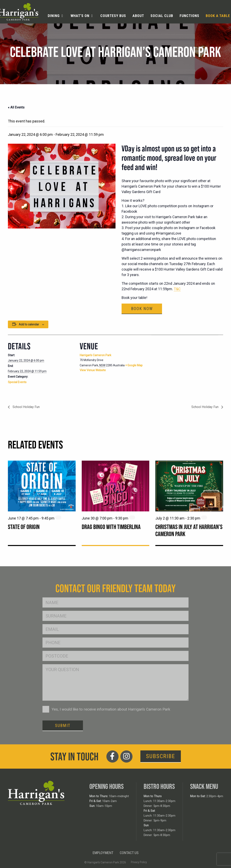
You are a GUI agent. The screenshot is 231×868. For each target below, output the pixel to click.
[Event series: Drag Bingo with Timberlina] (132, 517)
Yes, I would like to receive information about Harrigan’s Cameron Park (111, 709)
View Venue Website (93, 370)
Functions (189, 16)
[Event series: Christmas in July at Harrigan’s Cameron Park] (204, 517)
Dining (54, 16)
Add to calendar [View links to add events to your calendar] (29, 324)
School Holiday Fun (26, 407)
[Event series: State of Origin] (58, 517)
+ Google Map (134, 365)
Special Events (17, 382)
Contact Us (129, 853)
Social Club (162, 16)
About (138, 16)
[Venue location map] (173, 363)
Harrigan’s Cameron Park (95, 355)
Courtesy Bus (113, 16)
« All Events (16, 107)
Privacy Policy (139, 862)
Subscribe (161, 756)
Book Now (142, 309)
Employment (103, 853)
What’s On (80, 16)
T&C (177, 289)
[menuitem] (56, 16)
